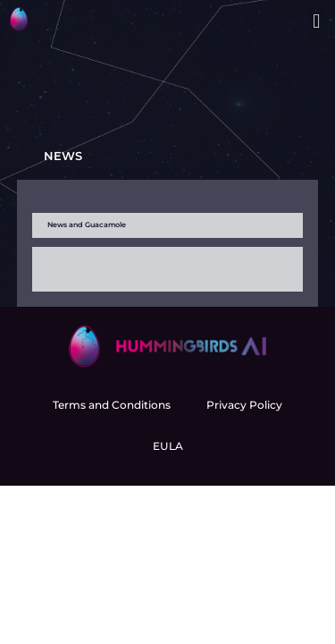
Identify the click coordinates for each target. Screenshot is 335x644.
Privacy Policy (244, 405)
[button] (317, 22)
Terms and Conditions (112, 405)
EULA (168, 446)
